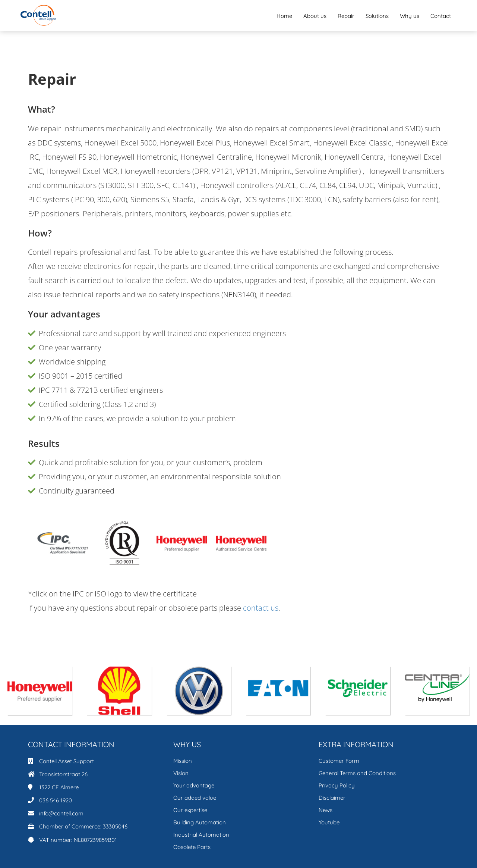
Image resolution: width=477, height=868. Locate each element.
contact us (261, 608)
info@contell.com (61, 813)
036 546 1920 (56, 800)
